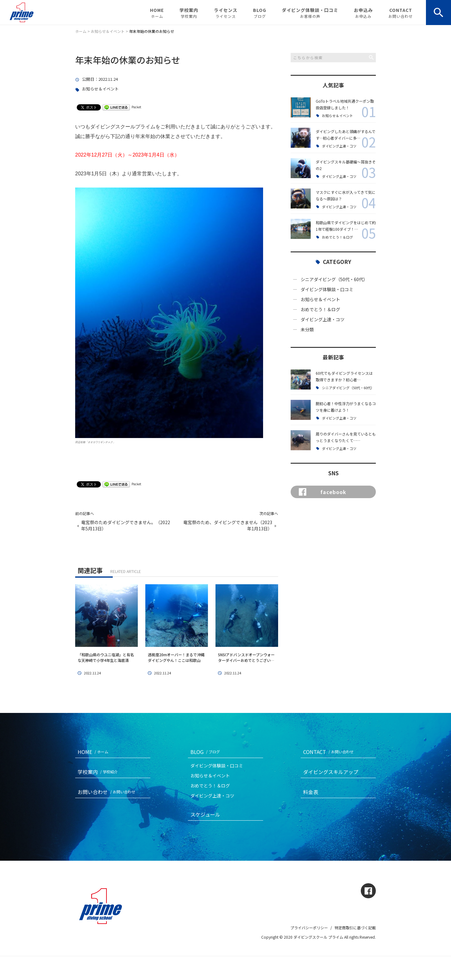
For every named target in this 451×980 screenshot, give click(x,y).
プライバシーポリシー (309, 928)
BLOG (260, 13)
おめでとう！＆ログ (337, 237)
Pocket (136, 107)
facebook (323, 492)
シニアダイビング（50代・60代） (334, 279)
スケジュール (205, 814)
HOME (157, 13)
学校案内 (189, 13)
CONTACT (401, 13)
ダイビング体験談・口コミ (310, 13)
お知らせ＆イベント (100, 89)
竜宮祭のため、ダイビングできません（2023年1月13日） (228, 526)
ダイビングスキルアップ (331, 772)
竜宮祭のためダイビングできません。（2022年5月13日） (126, 526)
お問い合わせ (108, 792)
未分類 (307, 329)
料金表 (311, 792)
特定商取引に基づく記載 (355, 928)
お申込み (363, 13)
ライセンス (226, 13)
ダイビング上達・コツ (339, 146)
